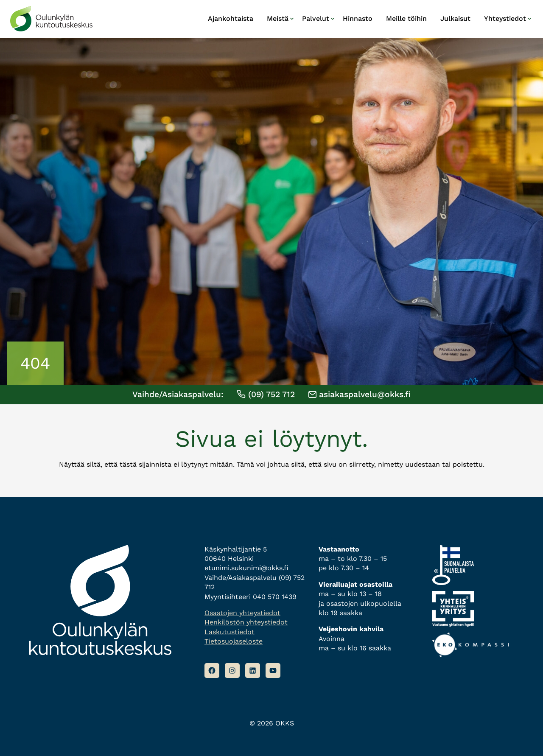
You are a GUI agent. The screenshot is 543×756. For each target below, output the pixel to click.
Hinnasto (358, 18)
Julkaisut (455, 18)
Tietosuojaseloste (234, 641)
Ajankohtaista (231, 18)
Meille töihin (406, 18)
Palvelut (316, 18)
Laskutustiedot (230, 632)
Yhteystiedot (505, 18)
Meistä (278, 18)
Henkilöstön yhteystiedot (246, 622)
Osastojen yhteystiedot (242, 613)
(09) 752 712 (266, 394)
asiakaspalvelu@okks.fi (360, 394)
